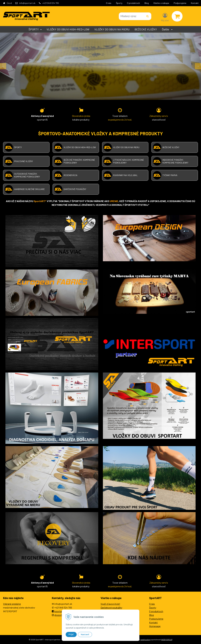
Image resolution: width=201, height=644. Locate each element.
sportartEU (60, 611)
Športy (119, 3)
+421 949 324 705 (51, 3)
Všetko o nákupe (161, 3)
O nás (109, 3)
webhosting (146, 640)
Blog (147, 3)
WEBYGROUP (167, 640)
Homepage (155, 626)
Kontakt (195, 3)
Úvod (9, 3)
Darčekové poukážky (111, 608)
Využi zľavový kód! (110, 604)
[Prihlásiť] (165, 17)
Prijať (71, 634)
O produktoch (133, 3)
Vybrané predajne (12, 604)
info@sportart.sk (27, 3)
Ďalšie (167, 29)
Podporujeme (180, 3)
